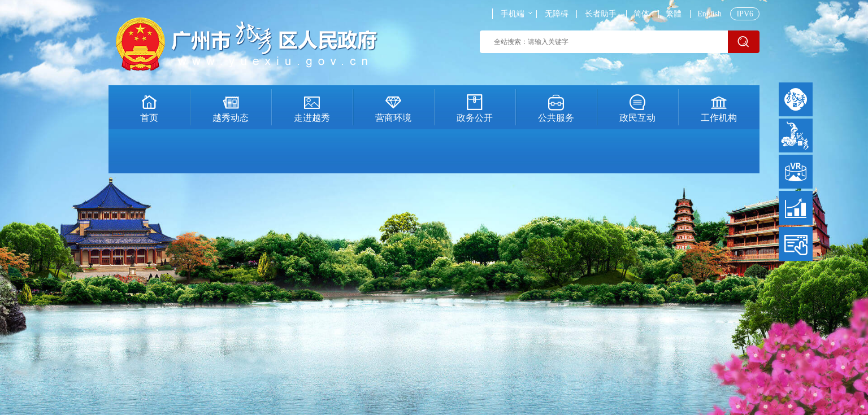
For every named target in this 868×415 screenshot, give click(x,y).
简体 (641, 14)
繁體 (674, 14)
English (709, 14)
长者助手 (601, 14)
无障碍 (557, 14)
